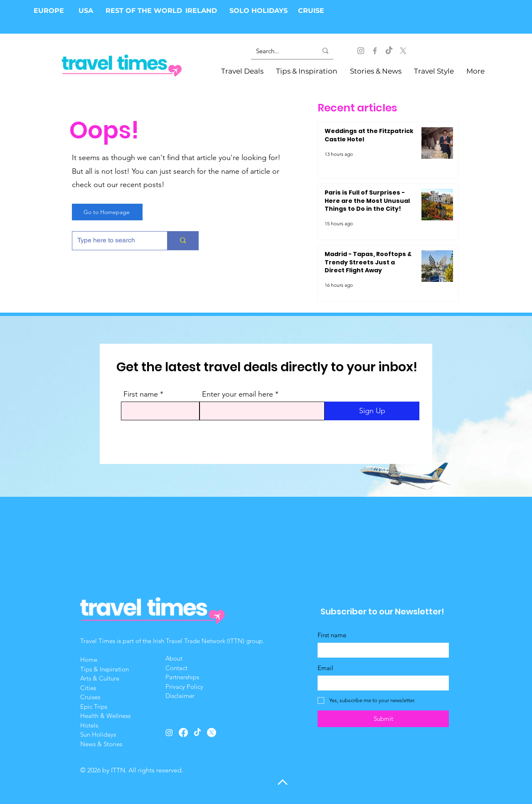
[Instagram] (361, 51)
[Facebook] (375, 51)
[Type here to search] (113, 241)
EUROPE (50, 11)
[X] (403, 51)
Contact (176, 668)
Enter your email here (238, 394)
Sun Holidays (98, 734)
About (175, 658)
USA (86, 11)
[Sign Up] (372, 411)
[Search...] (281, 51)
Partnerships (182, 677)
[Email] (381, 683)
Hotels (89, 725)
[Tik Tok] (389, 51)
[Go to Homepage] (107, 212)
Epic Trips (94, 707)
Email (325, 668)
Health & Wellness (105, 716)
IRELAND (201, 11)
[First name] (381, 650)
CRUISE (311, 11)
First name (141, 394)
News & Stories (101, 744)
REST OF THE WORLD (144, 11)
